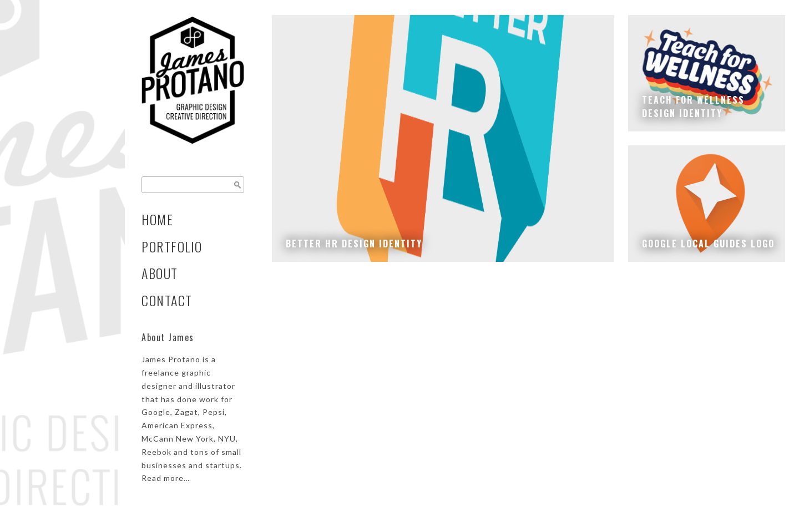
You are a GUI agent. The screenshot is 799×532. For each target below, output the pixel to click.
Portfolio (172, 247)
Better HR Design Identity (354, 244)
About (160, 273)
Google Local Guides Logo (708, 244)
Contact (167, 300)
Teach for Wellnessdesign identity (693, 107)
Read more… (166, 478)
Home (157, 219)
